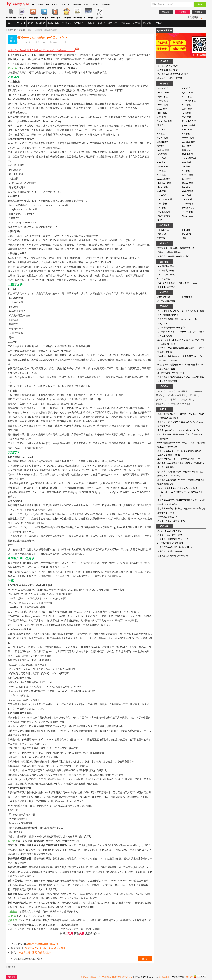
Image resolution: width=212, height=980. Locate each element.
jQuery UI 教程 (189, 125)
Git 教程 (161, 134)
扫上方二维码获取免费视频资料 (35, 953)
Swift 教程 (162, 195)
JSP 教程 (186, 167)
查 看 (145, 959)
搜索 (200, 4)
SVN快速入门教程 (166, 271)
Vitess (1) (198, 391)
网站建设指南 (188, 208)
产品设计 (148, 23)
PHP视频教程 (105, 977)
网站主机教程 (164, 212)
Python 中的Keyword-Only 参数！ (172, 328)
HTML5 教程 (163, 92)
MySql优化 (187, 234)
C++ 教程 (162, 175)
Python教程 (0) (174, 404)
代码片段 (20, 23)
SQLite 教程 (163, 138)
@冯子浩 (12, 911)
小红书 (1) (171, 395)
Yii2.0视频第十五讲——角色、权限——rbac (177, 283)
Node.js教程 (187, 154)
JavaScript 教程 (189, 101)
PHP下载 (161, 238)
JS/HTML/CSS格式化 (167, 301)
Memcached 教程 (165, 121)
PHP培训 (186, 404)
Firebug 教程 (163, 142)
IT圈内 (159, 23)
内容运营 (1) (183, 395)
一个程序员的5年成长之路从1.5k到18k (175, 547)
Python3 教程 (188, 138)
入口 (203, 17)
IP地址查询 (187, 297)
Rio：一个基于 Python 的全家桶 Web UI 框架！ (178, 488)
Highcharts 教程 (164, 183)
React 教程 (187, 179)
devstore (43, 42)
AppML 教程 (163, 88)
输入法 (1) (161, 395)
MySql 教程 (163, 97)
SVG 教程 (162, 208)
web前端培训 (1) (185, 391)
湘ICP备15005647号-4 (122, 977)
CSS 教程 (186, 105)
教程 (30, 23)
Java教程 (40, 23)
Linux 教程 (162, 109)
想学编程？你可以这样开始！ (171, 78)
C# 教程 (161, 146)
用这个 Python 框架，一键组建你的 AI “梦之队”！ (180, 430)
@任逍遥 (12, 920)
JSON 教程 (187, 109)
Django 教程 (188, 183)
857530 (190, 977)
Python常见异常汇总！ (168, 517)
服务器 (101, 23)
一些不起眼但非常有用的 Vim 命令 (173, 539)
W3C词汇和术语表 (166, 266)
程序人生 (125, 23)
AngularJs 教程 (164, 179)
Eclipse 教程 (188, 175)
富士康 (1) (194, 395)
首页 (10, 23)
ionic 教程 (187, 162)
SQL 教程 (162, 117)
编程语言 (113, 23)
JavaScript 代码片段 (91, 4)
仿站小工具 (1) (187, 400)
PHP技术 (67, 23)
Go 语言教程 (188, 191)
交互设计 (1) (162, 400)
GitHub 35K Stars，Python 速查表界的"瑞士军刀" (179, 459)
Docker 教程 (163, 187)
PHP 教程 (186, 88)
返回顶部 (12, 977)
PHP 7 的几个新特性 (166, 275)
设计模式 (186, 113)
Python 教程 (187, 92)
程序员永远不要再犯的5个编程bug (173, 556)
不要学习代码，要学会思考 (170, 535)
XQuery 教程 (188, 204)
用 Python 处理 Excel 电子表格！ (172, 373)
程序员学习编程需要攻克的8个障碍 (173, 256)
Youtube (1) (171, 391)
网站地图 (94, 977)
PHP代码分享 (163, 230)
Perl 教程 (186, 187)
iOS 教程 (186, 134)
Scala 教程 (162, 191)
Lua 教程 (186, 171)
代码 (184, 238)
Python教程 (54, 23)
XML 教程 (187, 117)
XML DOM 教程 (165, 199)
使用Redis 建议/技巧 (166, 287)
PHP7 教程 (106, 4)
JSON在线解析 (164, 297)
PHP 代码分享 (38, 4)
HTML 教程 (163, 105)
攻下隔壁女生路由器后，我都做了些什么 (176, 248)
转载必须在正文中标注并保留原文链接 (45, 948)
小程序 (136, 23)
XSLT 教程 (187, 199)
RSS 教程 (162, 171)
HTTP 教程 (162, 113)
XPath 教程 (162, 204)
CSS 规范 (162, 162)
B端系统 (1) (174, 400)
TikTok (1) (161, 391)
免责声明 (85, 977)
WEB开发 (79, 23)
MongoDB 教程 (52, 4)
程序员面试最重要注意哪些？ (171, 551)
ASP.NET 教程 (189, 142)
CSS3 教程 (187, 150)
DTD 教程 (187, 195)
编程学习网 (12, 30)
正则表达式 (65, 4)
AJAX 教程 (162, 154)
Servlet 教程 (163, 167)
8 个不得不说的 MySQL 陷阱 (170, 543)
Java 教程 (162, 130)
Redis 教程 (187, 97)
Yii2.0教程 (162, 234)
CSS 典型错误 (164, 279)
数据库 (91, 23)
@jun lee (12, 916)
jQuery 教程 (77, 4)
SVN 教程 (162, 158)
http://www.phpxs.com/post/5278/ (43, 944)
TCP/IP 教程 (188, 212)
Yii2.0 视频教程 (189, 158)
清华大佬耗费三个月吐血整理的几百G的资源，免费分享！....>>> (44, 50)
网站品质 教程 (164, 216)
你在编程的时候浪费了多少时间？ (173, 74)
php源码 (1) (161, 404)
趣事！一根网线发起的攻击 (170, 252)
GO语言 (161, 220)
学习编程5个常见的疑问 (168, 66)
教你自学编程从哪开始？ (169, 70)
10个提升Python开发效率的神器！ (173, 521)
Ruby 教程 (187, 146)
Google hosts (188, 216)
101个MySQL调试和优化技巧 (171, 531)
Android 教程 (163, 150)
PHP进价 (186, 230)
